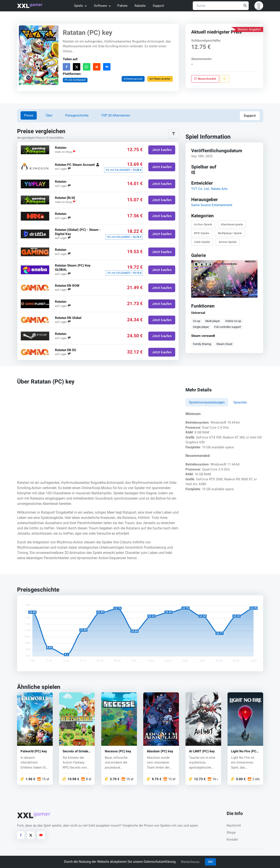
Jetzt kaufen (162, 150)
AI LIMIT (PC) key (202, 751)
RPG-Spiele (202, 233)
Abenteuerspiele (232, 224)
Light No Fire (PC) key (244, 751)
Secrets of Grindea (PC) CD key (76, 751)
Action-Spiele (203, 224)
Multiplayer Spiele (230, 233)
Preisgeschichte (77, 115)
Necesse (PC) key (118, 751)
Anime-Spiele (227, 242)
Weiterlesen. (191, 862)
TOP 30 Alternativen (115, 115)
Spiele (80, 6)
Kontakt (232, 840)
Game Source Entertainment (212, 205)
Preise (29, 115)
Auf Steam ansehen (160, 79)
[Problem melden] (224, 79)
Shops (231, 833)
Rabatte (140, 6)
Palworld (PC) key (34, 751)
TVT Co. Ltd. (200, 189)
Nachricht (234, 826)
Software (102, 6)
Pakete (122, 6)
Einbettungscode (133, 79)
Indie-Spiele (202, 242)
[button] (259, 6)
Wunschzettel (205, 79)
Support (158, 6)
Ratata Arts (219, 189)
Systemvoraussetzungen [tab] (207, 402)
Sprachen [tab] (240, 402)
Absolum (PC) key (160, 751)
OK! (210, 862)
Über (49, 115)
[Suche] (221, 6)
